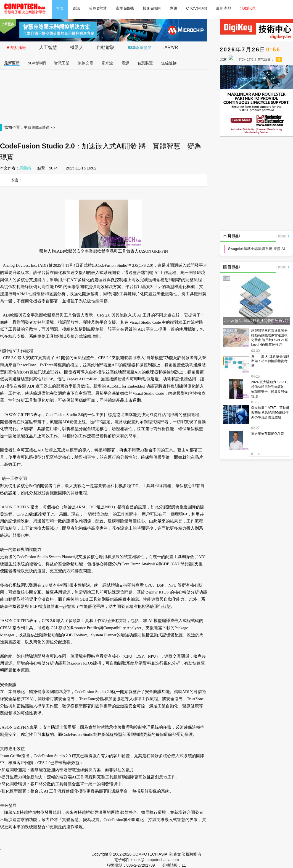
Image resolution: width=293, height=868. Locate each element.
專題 (173, 8)
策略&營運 (98, 8)
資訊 (76, 8)
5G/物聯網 (37, 63)
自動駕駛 (105, 47)
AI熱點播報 (16, 48)
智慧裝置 (145, 63)
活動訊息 (248, 8)
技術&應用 (152, 8)
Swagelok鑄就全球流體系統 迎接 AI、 (258, 249)
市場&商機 (125, 8)
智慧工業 (62, 63)
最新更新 (12, 63)
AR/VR (171, 47)
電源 (125, 63)
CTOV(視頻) (197, 8)
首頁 (60, 8)
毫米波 (107, 63)
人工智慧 (48, 47)
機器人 (77, 47)
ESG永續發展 (139, 48)
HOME (283, 236)
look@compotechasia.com (156, 860)
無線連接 (169, 63)
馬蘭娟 (25, 168)
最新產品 (224, 8)
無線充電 (86, 63)
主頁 (28, 127)
